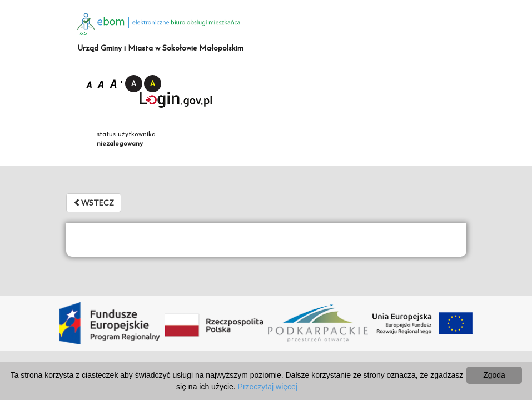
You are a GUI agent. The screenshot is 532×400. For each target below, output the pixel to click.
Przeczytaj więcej (268, 387)
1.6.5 (82, 34)
